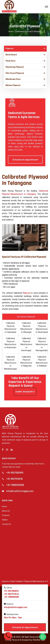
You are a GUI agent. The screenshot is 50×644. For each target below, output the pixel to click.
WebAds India (39, 637)
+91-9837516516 (11, 591)
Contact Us (7, 522)
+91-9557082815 (11, 588)
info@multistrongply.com (16, 605)
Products (6, 513)
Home (11, 31)
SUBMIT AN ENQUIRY (25, 389)
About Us (6, 508)
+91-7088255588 (11, 594)
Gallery (5, 517)
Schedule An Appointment (25, 157)
